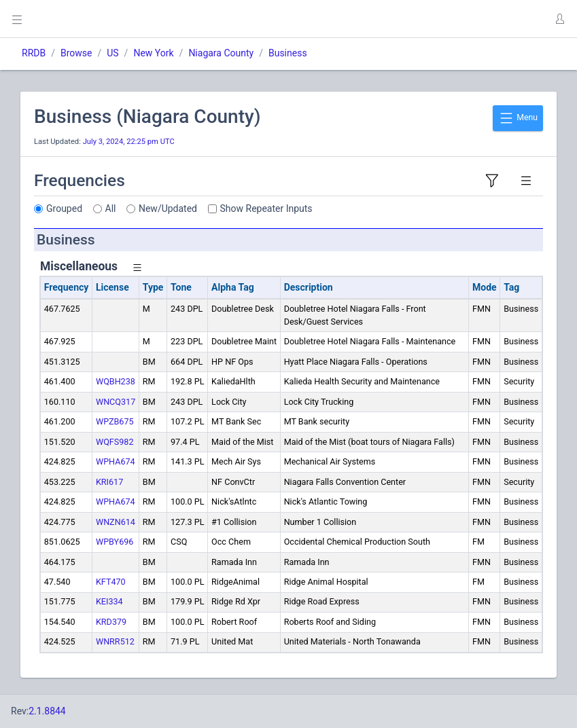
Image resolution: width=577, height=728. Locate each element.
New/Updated (168, 208)
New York (153, 53)
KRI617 (109, 482)
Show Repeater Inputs (266, 208)
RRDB (34, 53)
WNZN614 (116, 522)
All (111, 208)
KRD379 (111, 622)
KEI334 (109, 601)
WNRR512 (115, 641)
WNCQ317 (116, 402)
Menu (518, 118)
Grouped (64, 208)
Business (288, 53)
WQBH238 (116, 381)
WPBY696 (115, 542)
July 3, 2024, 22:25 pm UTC (129, 142)
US (112, 53)
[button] (559, 19)
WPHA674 (116, 461)
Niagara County (221, 53)
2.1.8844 (47, 711)
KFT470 (111, 582)
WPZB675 (115, 421)
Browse (76, 53)
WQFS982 (115, 442)
